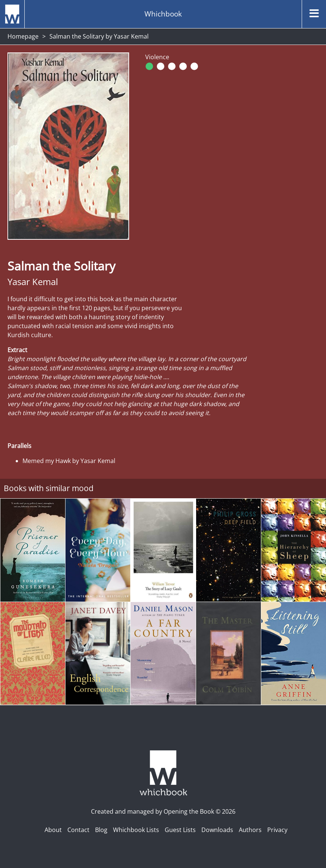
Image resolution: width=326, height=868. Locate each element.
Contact (78, 830)
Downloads (217, 830)
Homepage (23, 36)
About (53, 830)
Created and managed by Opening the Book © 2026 (163, 811)
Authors (250, 830)
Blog (101, 830)
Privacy (277, 830)
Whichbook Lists (136, 830)
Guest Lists (180, 830)
